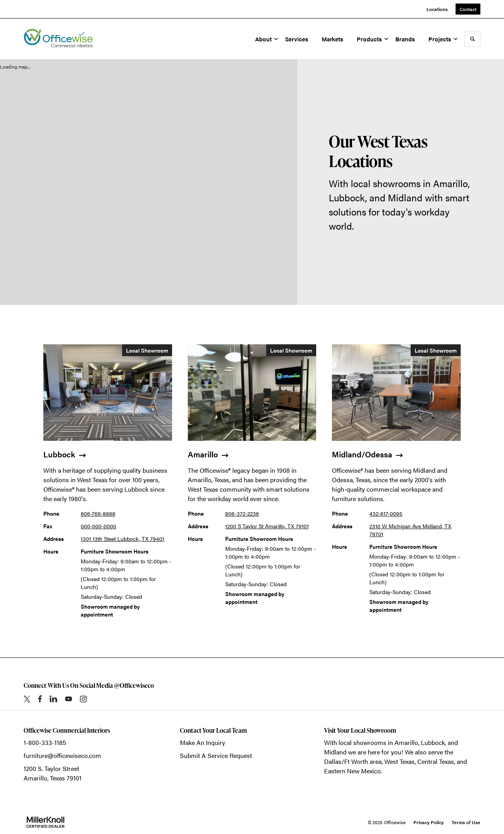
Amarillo (406, 742)
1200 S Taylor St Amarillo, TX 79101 (267, 526)
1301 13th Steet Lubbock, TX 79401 (122, 539)
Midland (335, 752)
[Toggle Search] (472, 39)
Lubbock (433, 742)
